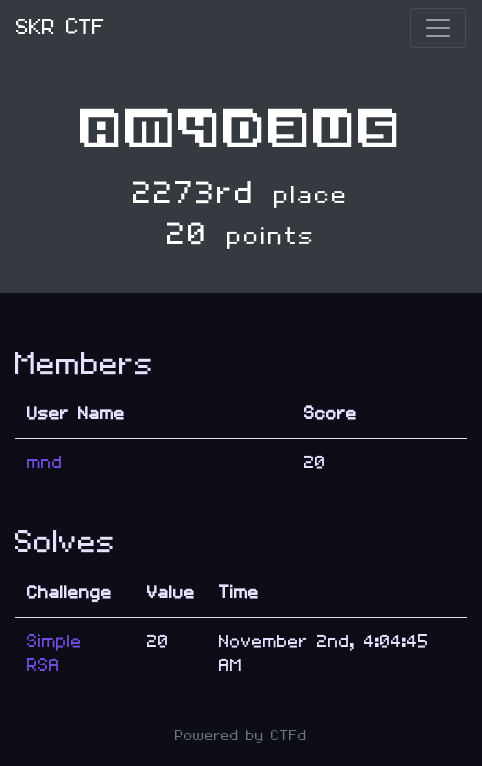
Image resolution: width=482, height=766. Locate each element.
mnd (45, 462)
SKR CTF (60, 27)
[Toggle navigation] (438, 28)
